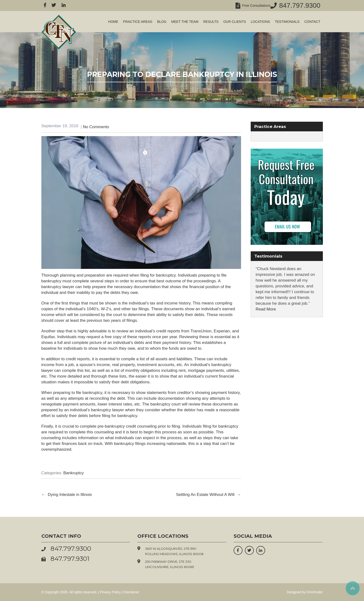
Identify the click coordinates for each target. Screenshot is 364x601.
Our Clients (235, 22)
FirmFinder (315, 592)
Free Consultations (255, 6)
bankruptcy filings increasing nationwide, (151, 444)
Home (113, 22)
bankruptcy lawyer (107, 410)
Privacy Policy (110, 592)
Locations (260, 22)
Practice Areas (138, 22)
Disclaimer (131, 592)
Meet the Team (185, 22)
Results (211, 22)
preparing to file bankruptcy (78, 393)
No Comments (96, 127)
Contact (312, 22)
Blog (162, 22)
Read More (266, 309)
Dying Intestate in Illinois (67, 495)
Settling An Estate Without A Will (209, 495)
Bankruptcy (73, 473)
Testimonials (287, 22)
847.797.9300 (300, 5)
